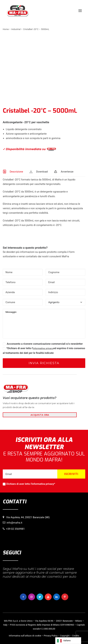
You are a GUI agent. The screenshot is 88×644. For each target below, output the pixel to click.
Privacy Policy (51, 636)
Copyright (65, 636)
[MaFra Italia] (18, 11)
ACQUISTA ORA (40, 415)
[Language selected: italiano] (68, 641)
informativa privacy (43, 348)
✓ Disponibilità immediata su (30, 149)
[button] (80, 11)
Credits (76, 636)
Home (6, 29)
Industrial (16, 29)
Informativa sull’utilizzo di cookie (25, 636)
